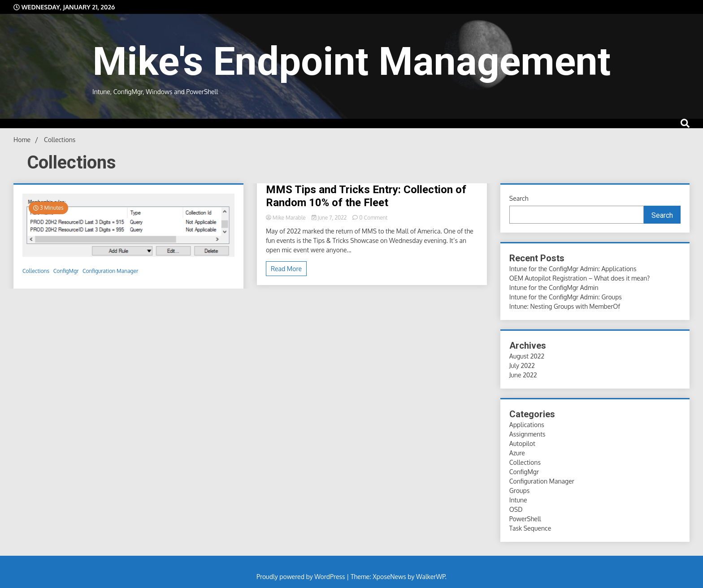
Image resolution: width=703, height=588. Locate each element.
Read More (286, 269)
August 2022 (527, 356)
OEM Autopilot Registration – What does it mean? (579, 278)
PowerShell (525, 519)
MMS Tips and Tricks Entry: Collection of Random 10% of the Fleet (366, 196)
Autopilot (522, 443)
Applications (527, 425)
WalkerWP (431, 577)
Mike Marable (286, 218)
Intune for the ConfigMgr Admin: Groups (566, 297)
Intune (518, 500)
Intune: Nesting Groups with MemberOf (565, 306)
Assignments (527, 434)
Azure (517, 453)
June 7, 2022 (330, 218)
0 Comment (373, 218)
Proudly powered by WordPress (302, 577)
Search (519, 198)
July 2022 (522, 365)
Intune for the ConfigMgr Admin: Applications (573, 269)
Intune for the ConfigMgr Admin (554, 288)
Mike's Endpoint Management (351, 61)
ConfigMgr (66, 271)
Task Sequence (530, 528)
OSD (516, 509)
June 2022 (523, 375)
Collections (36, 271)
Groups (519, 491)
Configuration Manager (110, 271)
